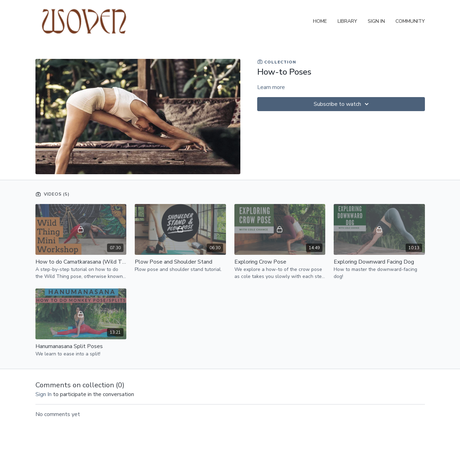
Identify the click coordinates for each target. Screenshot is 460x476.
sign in (44, 394)
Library (347, 21)
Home (320, 21)
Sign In (376, 21)
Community (410, 21)
